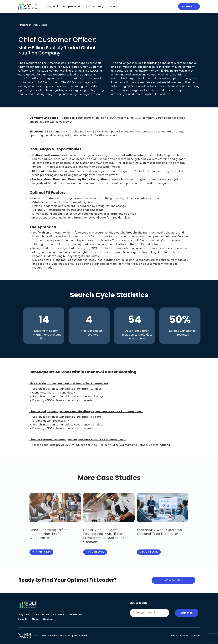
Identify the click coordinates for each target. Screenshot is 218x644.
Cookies (195, 636)
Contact (48, 619)
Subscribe (187, 613)
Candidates (75, 615)
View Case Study (41, 552)
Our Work (89, 6)
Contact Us (189, 6)
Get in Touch (173, 580)
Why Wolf (53, 6)
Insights (102, 6)
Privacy (184, 636)
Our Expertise (71, 6)
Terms (174, 636)
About (114, 6)
